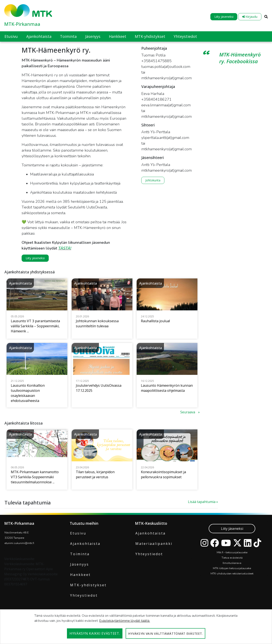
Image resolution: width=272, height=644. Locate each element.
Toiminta (80, 554)
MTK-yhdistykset (88, 585)
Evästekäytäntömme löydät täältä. (125, 621)
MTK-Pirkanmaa (22, 24)
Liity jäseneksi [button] (35, 258)
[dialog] (136, 627)
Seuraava (188, 412)
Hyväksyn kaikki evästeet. (95, 633)
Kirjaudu (250, 17)
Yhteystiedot (84, 595)
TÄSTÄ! (65, 248)
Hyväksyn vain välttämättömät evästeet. (165, 634)
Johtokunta (153, 180)
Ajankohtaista (85, 544)
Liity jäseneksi (224, 17)
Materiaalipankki (154, 544)
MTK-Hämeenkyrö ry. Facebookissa (240, 58)
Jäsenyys (80, 564)
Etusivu (78, 533)
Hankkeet (80, 575)
